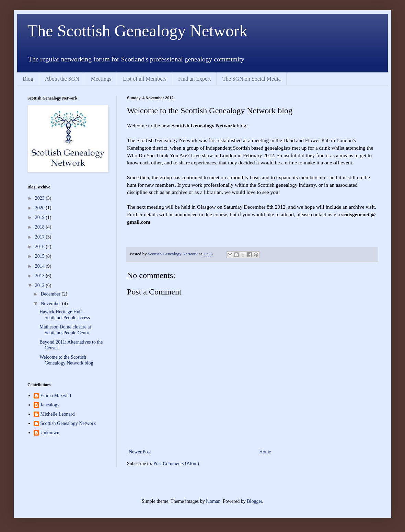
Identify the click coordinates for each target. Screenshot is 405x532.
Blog (28, 79)
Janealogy (50, 405)
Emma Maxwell (56, 396)
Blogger (254, 501)
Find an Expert (194, 79)
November (51, 304)
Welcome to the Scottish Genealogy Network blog (66, 360)
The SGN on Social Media (252, 79)
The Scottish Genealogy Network (137, 31)
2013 (40, 276)
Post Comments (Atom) (176, 464)
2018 (40, 227)
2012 (40, 285)
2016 (40, 247)
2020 (40, 208)
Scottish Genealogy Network (68, 423)
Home (265, 452)
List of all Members (145, 79)
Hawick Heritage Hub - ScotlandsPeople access (65, 315)
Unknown (50, 433)
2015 (40, 256)
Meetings (101, 79)
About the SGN (62, 79)
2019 (40, 217)
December (51, 294)
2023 (40, 198)
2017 (40, 237)
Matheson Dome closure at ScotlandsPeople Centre (65, 330)
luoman (213, 501)
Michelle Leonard (58, 414)
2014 (40, 266)
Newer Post (140, 452)
